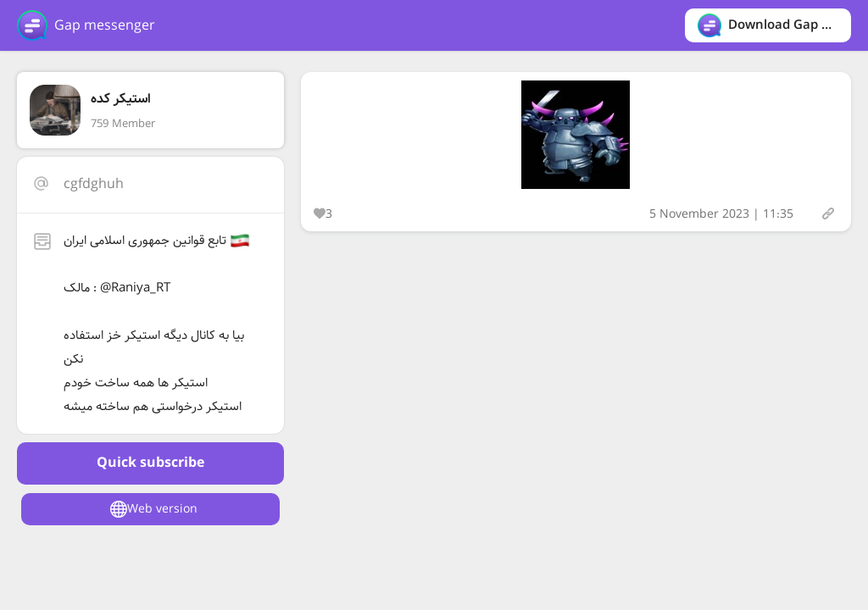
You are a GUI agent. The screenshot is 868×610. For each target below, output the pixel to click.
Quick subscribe (150, 463)
